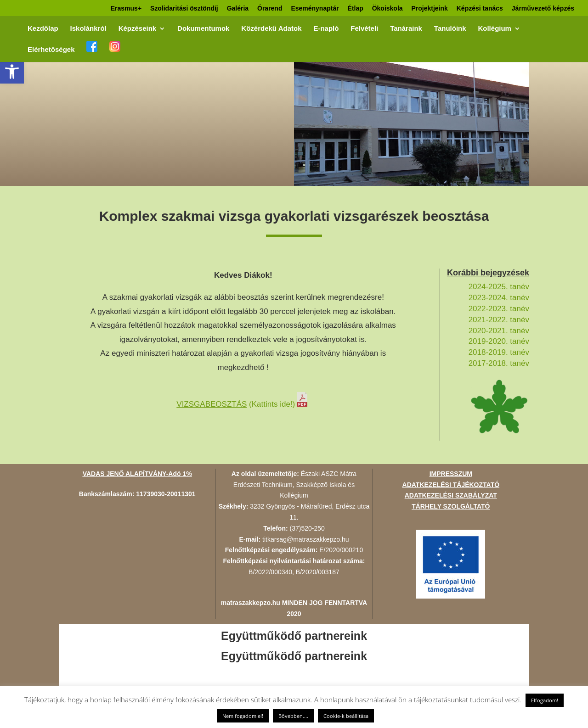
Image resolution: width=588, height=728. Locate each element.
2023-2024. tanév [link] (499, 298)
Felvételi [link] (364, 29)
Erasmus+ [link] (126, 8)
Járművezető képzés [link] (543, 8)
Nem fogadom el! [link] (243, 716)
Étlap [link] (356, 8)
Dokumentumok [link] (203, 29)
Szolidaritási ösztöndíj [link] (184, 8)
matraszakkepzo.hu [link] (251, 603)
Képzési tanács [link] (480, 8)
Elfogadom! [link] (545, 700)
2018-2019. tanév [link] (499, 352)
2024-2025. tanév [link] (499, 287)
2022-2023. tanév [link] (499, 309)
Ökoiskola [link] (387, 8)
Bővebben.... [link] (293, 716)
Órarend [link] (270, 8)
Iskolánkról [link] (88, 29)
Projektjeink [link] (429, 8)
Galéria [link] (238, 8)
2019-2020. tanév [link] (499, 341)
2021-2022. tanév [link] (499, 320)
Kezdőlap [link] (43, 29)
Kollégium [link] (495, 29)
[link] (12, 72)
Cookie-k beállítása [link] (346, 716)
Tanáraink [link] (406, 29)
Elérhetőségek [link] (51, 50)
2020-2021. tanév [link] (499, 331)
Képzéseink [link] (138, 29)
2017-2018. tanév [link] (499, 363)
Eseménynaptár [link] (315, 8)
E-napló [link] (326, 29)
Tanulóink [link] (450, 29)
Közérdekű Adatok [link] (271, 29)
